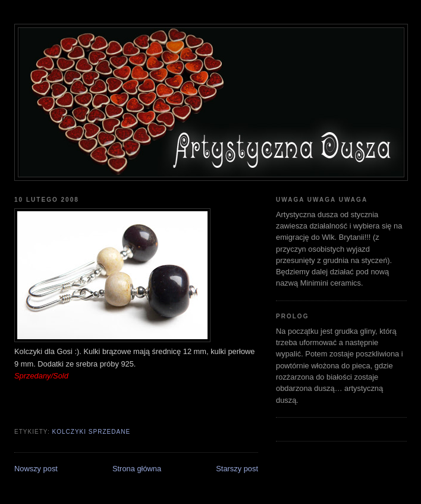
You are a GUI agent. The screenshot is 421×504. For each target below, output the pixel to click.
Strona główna (137, 469)
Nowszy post (36, 469)
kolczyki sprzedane (91, 432)
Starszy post (237, 469)
